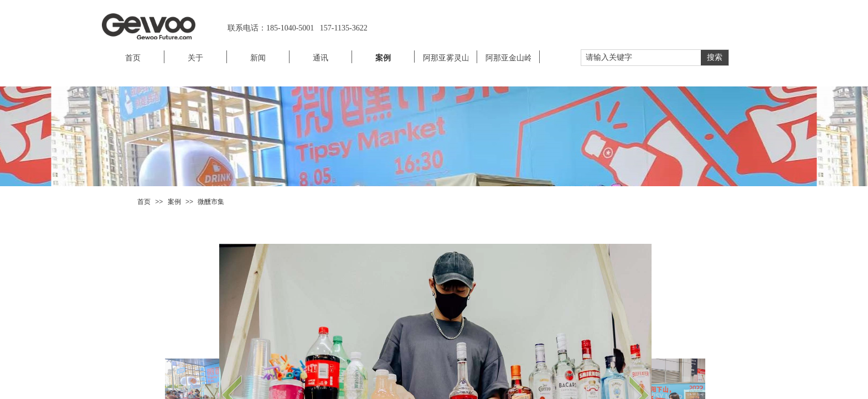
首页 (144, 202)
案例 (174, 202)
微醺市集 (211, 202)
